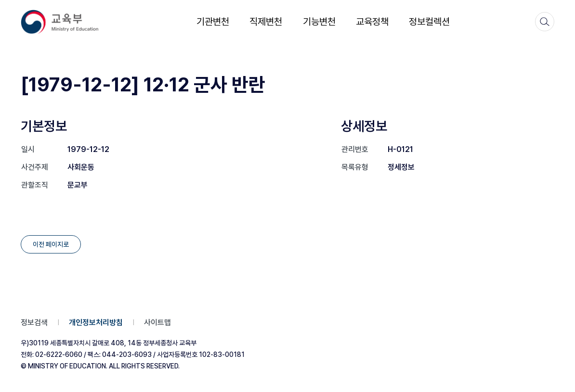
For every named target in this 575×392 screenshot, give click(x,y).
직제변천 (266, 22)
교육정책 (372, 22)
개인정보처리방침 (96, 322)
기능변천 (319, 22)
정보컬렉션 (429, 22)
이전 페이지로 (51, 244)
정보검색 (34, 322)
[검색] (545, 22)
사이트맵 (157, 322)
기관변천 (213, 22)
